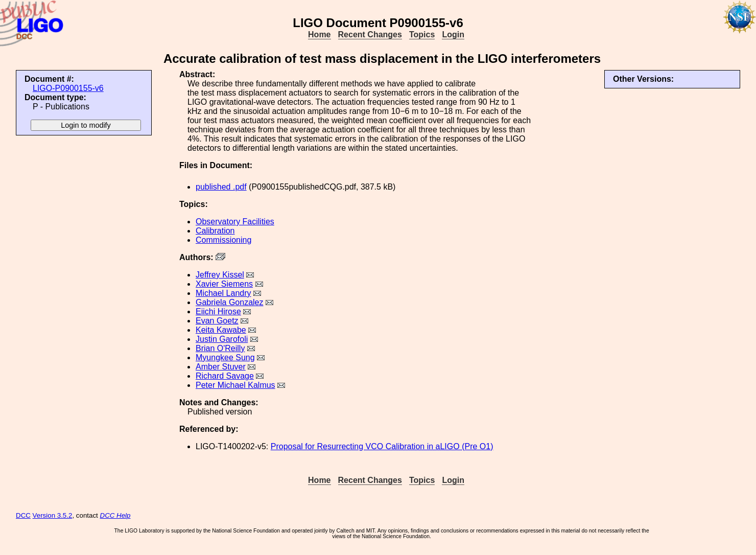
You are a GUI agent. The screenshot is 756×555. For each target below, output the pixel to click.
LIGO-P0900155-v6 (68, 88)
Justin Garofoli (222, 339)
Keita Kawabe (221, 330)
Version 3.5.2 (53, 515)
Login (453, 34)
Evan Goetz (217, 321)
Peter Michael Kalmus (235, 385)
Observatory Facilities (235, 222)
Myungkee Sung (225, 357)
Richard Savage (225, 376)
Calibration (215, 231)
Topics (422, 34)
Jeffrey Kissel (220, 275)
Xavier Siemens (224, 284)
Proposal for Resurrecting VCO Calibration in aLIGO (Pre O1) (382, 446)
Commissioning (223, 240)
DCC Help (115, 515)
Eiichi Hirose (218, 311)
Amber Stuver (221, 367)
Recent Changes (370, 34)
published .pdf (221, 187)
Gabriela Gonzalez (230, 302)
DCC (23, 515)
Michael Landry (223, 293)
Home (319, 34)
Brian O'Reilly (220, 348)
